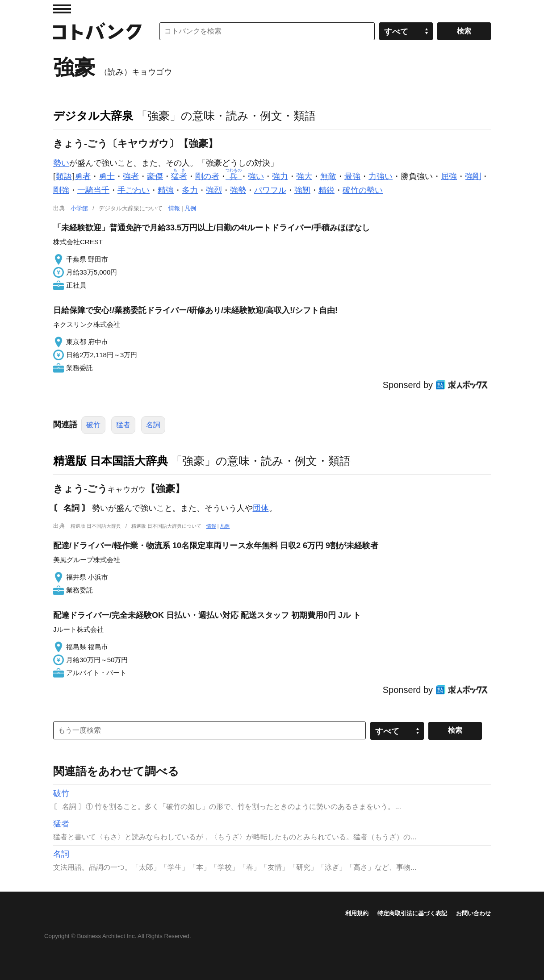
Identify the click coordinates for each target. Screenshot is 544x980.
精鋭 (326, 190)
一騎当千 (93, 190)
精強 (166, 190)
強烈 (214, 190)
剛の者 (207, 176)
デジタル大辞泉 (93, 116)
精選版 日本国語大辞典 (111, 461)
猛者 (123, 425)
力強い (381, 176)
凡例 (190, 208)
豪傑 (155, 176)
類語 (64, 176)
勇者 (83, 176)
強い (256, 176)
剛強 (61, 190)
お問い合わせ (473, 913)
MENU (62, 9)
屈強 (449, 176)
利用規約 (357, 913)
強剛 (473, 176)
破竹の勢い (363, 190)
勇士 (107, 176)
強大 (304, 176)
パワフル (270, 190)
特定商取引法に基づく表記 (412, 913)
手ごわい (134, 190)
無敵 (328, 176)
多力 (190, 190)
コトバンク (97, 31)
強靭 (302, 190)
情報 (174, 208)
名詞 (153, 425)
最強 (352, 176)
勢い (61, 163)
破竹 (93, 425)
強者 (131, 176)
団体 (261, 508)
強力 (280, 176)
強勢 (238, 190)
